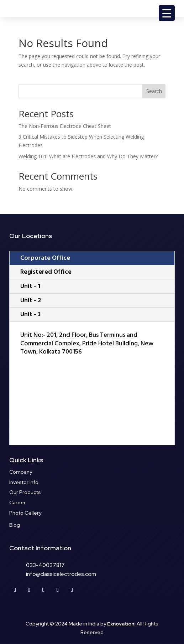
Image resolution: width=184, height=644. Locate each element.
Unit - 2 (31, 300)
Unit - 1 (30, 286)
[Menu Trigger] (167, 13)
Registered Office (46, 272)
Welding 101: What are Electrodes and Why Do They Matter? (88, 156)
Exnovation (121, 624)
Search (154, 91)
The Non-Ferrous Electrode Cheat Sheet (65, 126)
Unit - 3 (30, 314)
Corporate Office (45, 258)
